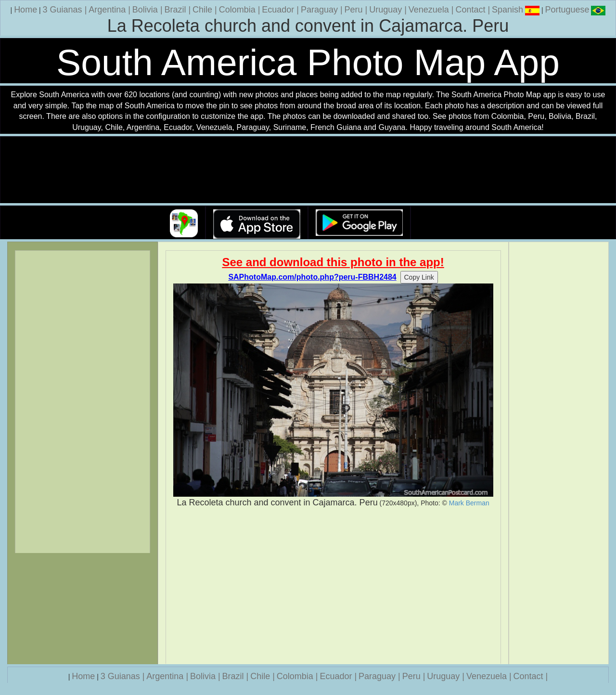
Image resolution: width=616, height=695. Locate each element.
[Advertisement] (333, 586)
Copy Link (419, 277)
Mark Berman (469, 503)
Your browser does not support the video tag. (308, 170)
